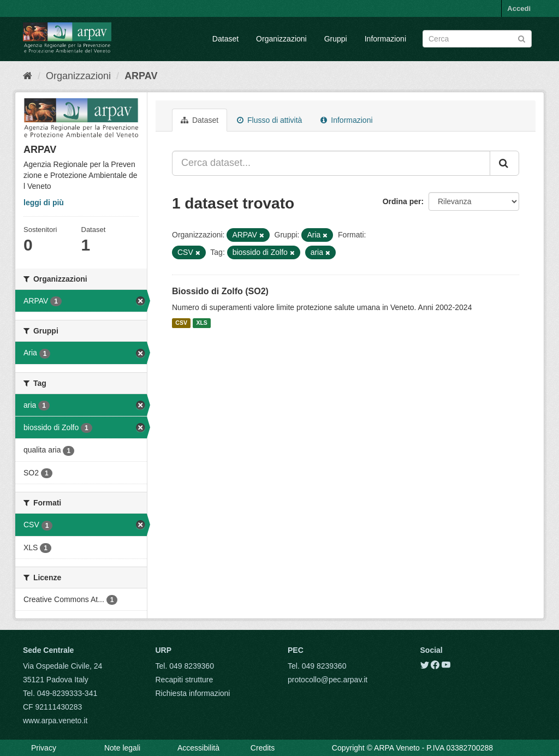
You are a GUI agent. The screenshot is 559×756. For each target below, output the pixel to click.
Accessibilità (198, 748)
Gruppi (336, 39)
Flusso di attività (269, 120)
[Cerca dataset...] (331, 163)
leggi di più (44, 203)
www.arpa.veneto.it (55, 721)
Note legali (122, 748)
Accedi (519, 8)
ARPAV (141, 76)
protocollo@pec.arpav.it (328, 680)
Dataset (225, 39)
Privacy (44, 748)
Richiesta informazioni (193, 693)
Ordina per (402, 201)
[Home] (28, 76)
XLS (201, 323)
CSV (181, 323)
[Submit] (522, 38)
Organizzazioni (281, 39)
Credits (263, 748)
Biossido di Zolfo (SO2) (220, 291)
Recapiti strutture (185, 680)
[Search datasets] (477, 39)
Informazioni (385, 39)
